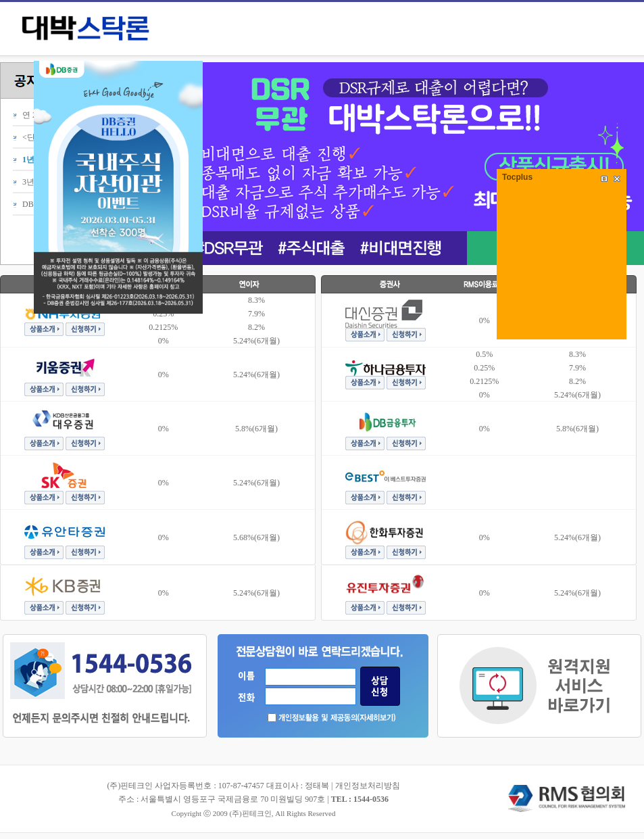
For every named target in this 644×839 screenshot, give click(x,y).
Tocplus (517, 177)
